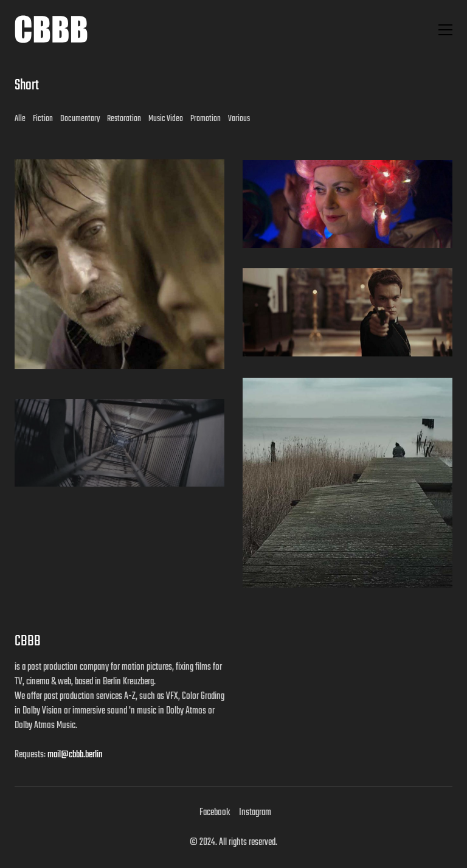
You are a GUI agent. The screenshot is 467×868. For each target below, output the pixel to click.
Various (239, 119)
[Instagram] (255, 813)
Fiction (43, 119)
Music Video (166, 119)
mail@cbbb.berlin (75, 755)
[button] (445, 30)
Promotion (206, 119)
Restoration (124, 119)
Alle (20, 119)
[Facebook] (215, 813)
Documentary (80, 119)
